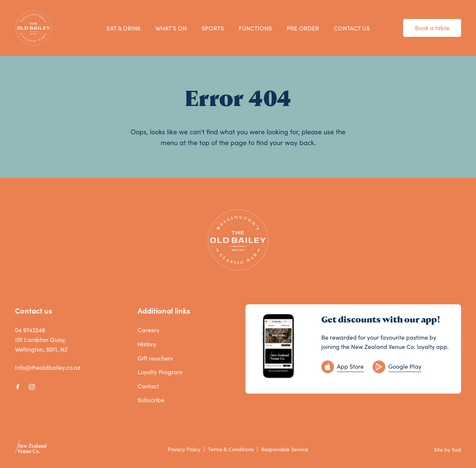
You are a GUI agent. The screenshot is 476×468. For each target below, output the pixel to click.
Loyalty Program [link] (160, 372)
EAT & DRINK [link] (124, 28)
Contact (148, 386)
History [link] (147, 344)
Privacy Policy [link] (184, 449)
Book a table (432, 28)
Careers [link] (148, 330)
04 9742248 (30, 330)
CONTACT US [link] (352, 28)
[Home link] (33, 28)
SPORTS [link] (213, 28)
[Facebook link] (17, 387)
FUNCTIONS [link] (255, 28)
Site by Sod (448, 450)
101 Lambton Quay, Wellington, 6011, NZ (41, 344)
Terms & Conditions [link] (231, 449)
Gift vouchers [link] (155, 358)
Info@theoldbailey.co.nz (48, 367)
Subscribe (151, 400)
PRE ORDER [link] (303, 28)
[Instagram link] (32, 387)
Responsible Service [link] (285, 449)
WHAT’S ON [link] (171, 28)
